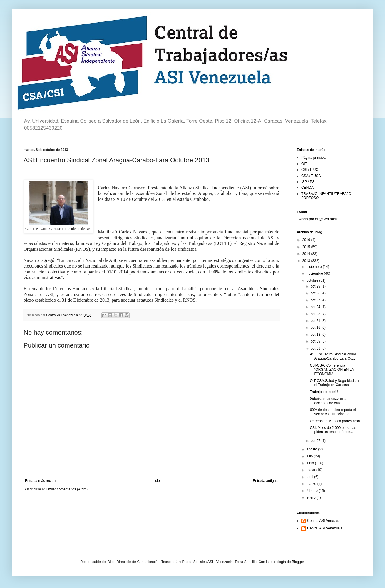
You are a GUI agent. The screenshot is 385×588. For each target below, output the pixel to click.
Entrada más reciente (42, 481)
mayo (311, 470)
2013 (307, 261)
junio (311, 463)
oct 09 (316, 341)
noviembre (315, 273)
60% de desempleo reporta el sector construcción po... (333, 412)
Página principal (314, 158)
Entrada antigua (265, 481)
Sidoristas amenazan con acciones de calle (330, 401)
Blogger (298, 562)
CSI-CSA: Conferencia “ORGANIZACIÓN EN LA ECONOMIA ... (332, 370)
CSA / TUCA (311, 176)
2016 (307, 240)
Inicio (156, 481)
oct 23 (316, 314)
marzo (312, 484)
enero (312, 497)
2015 (307, 247)
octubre (313, 280)
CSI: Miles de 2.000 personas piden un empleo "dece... (333, 430)
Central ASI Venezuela (325, 521)
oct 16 (316, 328)
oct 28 (316, 293)
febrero (313, 491)
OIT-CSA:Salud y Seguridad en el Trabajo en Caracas (334, 383)
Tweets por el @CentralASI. (319, 219)
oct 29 (316, 286)
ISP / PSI (308, 182)
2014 (307, 254)
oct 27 (316, 300)
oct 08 (316, 348)
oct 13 (316, 335)
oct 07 (316, 441)
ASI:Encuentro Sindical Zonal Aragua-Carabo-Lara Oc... (333, 356)
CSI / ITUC (310, 170)
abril (310, 477)
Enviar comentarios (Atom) (67, 489)
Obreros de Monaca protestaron (335, 421)
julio (310, 456)
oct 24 (316, 307)
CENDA (307, 188)
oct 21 (316, 321)
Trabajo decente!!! (324, 392)
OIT (304, 164)
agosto (312, 449)
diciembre (315, 267)
